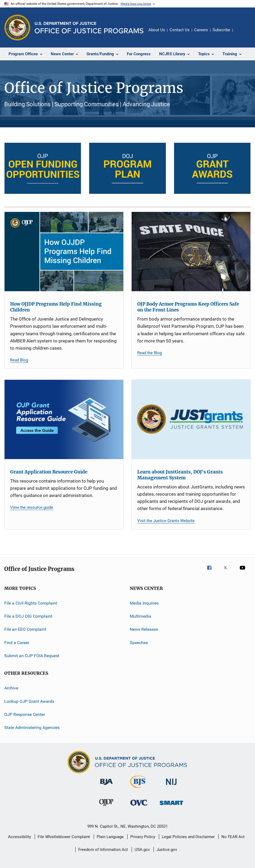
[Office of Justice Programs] (17, 27)
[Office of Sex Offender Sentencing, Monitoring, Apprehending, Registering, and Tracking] (171, 806)
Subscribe (221, 30)
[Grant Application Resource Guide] (64, 419)
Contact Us (180, 30)
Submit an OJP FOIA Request (32, 656)
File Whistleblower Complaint (64, 837)
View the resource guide (32, 507)
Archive (11, 688)
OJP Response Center (25, 714)
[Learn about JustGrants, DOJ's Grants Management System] (191, 419)
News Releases (144, 629)
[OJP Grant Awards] (212, 168)
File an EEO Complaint (25, 629)
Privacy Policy (143, 837)
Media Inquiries (144, 603)
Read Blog (19, 360)
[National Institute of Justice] (171, 786)
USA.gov (142, 850)
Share (241, 34)
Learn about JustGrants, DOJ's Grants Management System (180, 475)
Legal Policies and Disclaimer (188, 837)
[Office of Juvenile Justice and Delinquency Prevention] (106, 807)
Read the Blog (150, 353)
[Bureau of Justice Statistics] (139, 789)
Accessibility (19, 837)
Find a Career (17, 642)
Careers (201, 30)
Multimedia (140, 616)
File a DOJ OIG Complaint (28, 616)
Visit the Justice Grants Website (166, 521)
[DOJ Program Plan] (127, 168)
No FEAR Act (233, 837)
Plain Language (110, 837)
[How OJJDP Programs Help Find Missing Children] (64, 252)
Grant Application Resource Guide (49, 472)
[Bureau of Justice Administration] (106, 786)
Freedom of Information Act (103, 850)
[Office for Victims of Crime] (139, 806)
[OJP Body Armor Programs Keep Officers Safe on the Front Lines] (191, 252)
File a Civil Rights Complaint (31, 603)
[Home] (89, 28)
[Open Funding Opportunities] (43, 168)
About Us (157, 30)
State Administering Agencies (32, 727)
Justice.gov (167, 850)
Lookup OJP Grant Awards (29, 701)
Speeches (139, 642)
